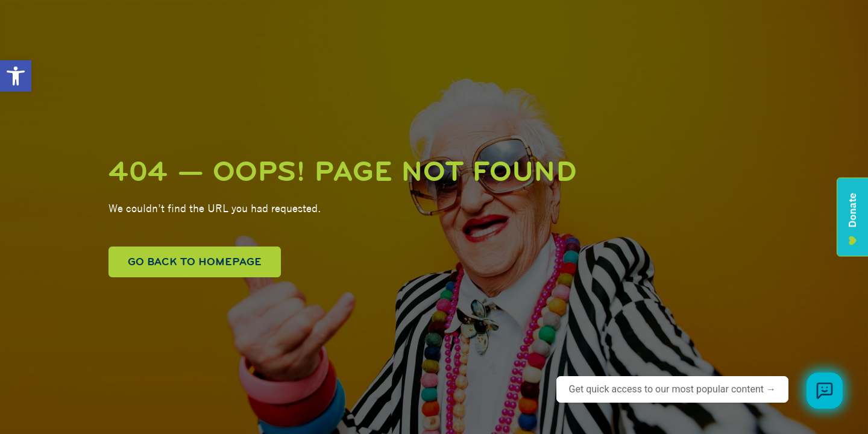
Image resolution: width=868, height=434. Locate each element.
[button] (16, 76)
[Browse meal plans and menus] (825, 391)
